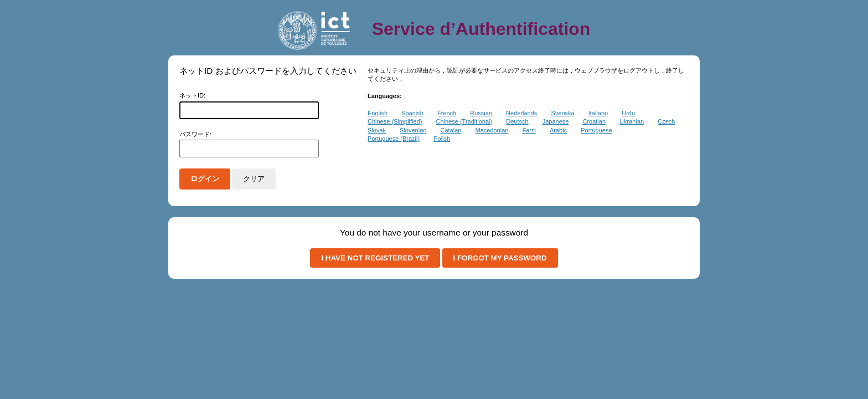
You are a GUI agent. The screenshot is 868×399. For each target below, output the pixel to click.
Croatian (594, 121)
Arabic (558, 130)
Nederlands (521, 113)
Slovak (377, 130)
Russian (481, 113)
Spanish (412, 113)
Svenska (562, 113)
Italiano (598, 113)
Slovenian (413, 130)
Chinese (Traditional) (464, 121)
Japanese (556, 121)
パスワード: (195, 134)
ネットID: (192, 95)
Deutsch (517, 121)
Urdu (628, 113)
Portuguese (596, 130)
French (447, 113)
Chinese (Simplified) (395, 121)
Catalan (451, 130)
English (378, 113)
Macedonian (492, 130)
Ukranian (632, 121)
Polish (442, 139)
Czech (666, 121)
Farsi (529, 130)
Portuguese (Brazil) (394, 139)
